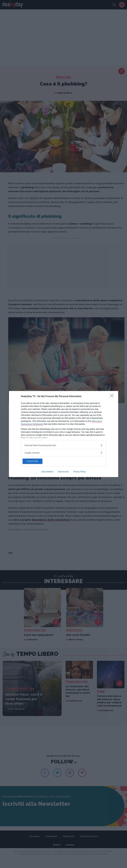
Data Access (63, 472)
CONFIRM (36, 461)
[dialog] (64, 434)
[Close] (113, 396)
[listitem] (64, 445)
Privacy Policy (79, 472)
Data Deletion (47, 472)
